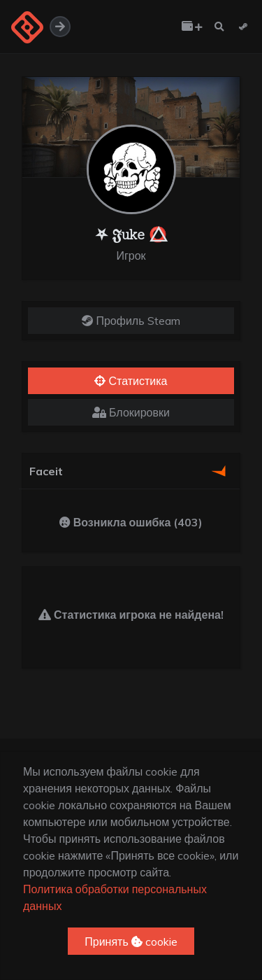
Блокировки (131, 412)
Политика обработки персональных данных (115, 897)
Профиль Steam (131, 321)
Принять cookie (131, 941)
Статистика (131, 381)
